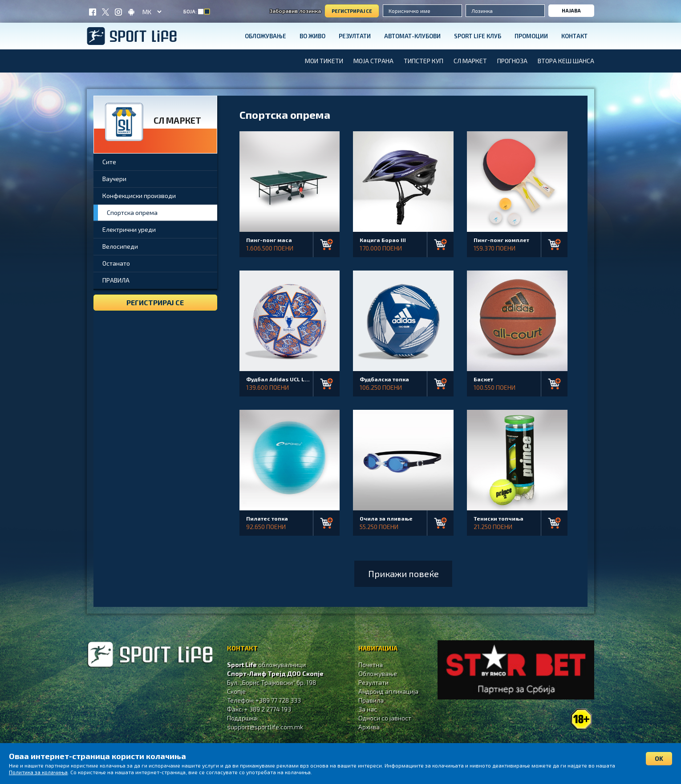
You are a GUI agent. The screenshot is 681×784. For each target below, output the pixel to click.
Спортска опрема (132, 212)
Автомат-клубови (412, 36)
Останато (116, 263)
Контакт (574, 36)
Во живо (312, 36)
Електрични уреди (129, 229)
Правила (371, 700)
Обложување (266, 36)
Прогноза (512, 61)
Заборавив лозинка (295, 11)
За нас (368, 709)
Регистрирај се (352, 11)
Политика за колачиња (38, 772)
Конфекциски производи (139, 196)
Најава (571, 10)
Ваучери (114, 179)
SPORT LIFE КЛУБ (478, 36)
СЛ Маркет (470, 61)
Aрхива (369, 727)
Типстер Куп (424, 61)
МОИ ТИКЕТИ (324, 61)
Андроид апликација (388, 691)
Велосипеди (120, 246)
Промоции (531, 36)
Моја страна (373, 61)
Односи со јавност (385, 718)
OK (659, 758)
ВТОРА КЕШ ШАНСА (566, 61)
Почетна (371, 665)
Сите (109, 162)
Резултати (355, 36)
